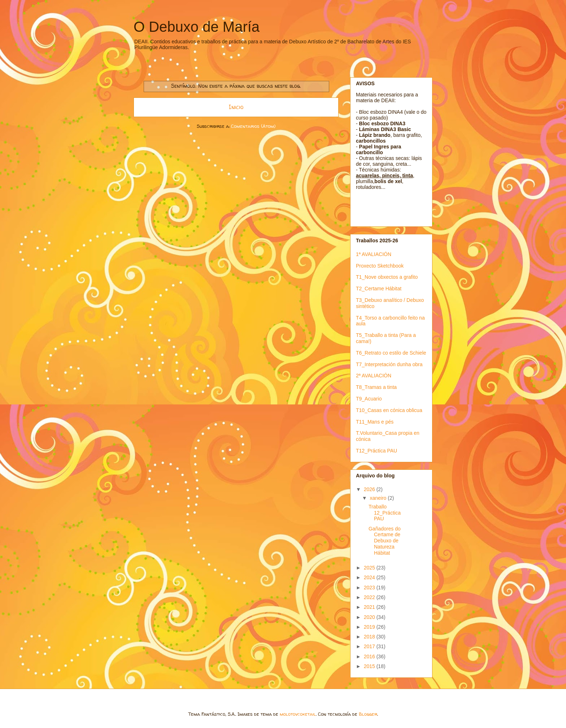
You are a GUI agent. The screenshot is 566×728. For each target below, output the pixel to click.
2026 (370, 489)
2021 (370, 607)
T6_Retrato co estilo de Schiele (391, 353)
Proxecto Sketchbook (380, 266)
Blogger (368, 714)
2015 (370, 666)
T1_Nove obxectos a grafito (387, 277)
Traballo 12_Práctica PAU (385, 513)
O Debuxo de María (197, 27)
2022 (370, 597)
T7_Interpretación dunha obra (389, 364)
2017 (370, 646)
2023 (370, 588)
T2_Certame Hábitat (379, 289)
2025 (370, 568)
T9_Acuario (369, 399)
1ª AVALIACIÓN (374, 254)
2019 (370, 627)
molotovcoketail (298, 714)
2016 (370, 656)
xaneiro (379, 498)
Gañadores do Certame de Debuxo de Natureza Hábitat (385, 541)
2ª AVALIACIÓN (374, 376)
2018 (370, 637)
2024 (370, 577)
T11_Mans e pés (375, 422)
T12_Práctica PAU (376, 451)
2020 (370, 617)
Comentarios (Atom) (253, 126)
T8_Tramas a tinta (376, 387)
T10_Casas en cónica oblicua (389, 410)
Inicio (236, 107)
